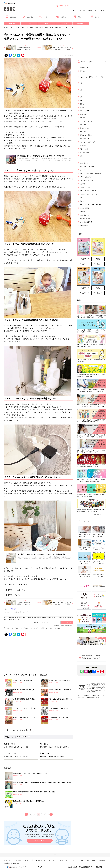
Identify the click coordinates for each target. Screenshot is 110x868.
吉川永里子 (58, 628)
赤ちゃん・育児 (93, 10)
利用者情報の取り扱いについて (11, 863)
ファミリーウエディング (87, 142)
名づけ (43, 17)
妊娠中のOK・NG (85, 187)
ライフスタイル (84, 139)
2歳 (17, 628)
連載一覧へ (97, 514)
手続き (82, 201)
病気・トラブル (84, 111)
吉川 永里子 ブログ (11, 595)
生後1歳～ (83, 71)
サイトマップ (53, 860)
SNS (46, 23)
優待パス (95, 17)
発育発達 (82, 118)
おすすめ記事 (34, 628)
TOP (74, 10)
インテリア (18, 491)
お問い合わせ (103, 860)
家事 (41, 628)
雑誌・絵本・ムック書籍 (87, 166)
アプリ (29, 23)
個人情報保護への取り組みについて (80, 867)
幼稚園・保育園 (84, 128)
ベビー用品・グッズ (86, 121)
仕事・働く (83, 132)
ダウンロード (40, 840)
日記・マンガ (84, 149)
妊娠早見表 (11, 17)
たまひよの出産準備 (86, 222)
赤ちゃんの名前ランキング (88, 191)
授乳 (81, 100)
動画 (81, 156)
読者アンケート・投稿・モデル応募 (90, 173)
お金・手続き (28, 17)
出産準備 (61, 17)
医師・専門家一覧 (40, 860)
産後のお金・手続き (86, 135)
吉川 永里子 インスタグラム (15, 590)
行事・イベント (84, 125)
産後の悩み (83, 114)
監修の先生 (83, 212)
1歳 (13, 628)
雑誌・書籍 (12, 23)
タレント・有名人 (85, 152)
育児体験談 (83, 145)
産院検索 (82, 184)
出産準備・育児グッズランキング (90, 194)
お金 (81, 198)
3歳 (22, 628)
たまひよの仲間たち (86, 218)
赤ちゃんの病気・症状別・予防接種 (90, 205)
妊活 (103, 10)
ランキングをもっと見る (21, 730)
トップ (6, 28)
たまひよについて (85, 163)
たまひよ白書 (84, 225)
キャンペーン (64, 23)
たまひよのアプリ (85, 215)
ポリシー (28, 860)
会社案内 (99, 867)
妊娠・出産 (82, 10)
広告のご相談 (91, 860)
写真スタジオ (81, 23)
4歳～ (27, 628)
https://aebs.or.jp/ (91, 692)
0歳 (8, 628)
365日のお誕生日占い (86, 177)
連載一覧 (39, 47)
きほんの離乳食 (84, 208)
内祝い (68, 6)
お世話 (82, 107)
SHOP (59, 6)
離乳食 (77, 17)
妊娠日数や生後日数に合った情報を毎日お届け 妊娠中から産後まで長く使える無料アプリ (40, 836)
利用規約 (19, 860)
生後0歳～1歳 (84, 68)
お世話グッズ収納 (48, 628)
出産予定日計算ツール (86, 180)
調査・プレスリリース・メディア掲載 (72, 860)
